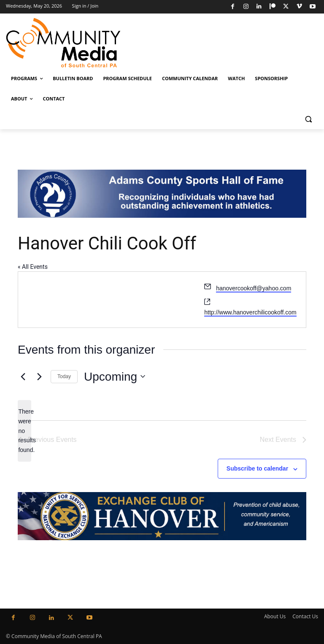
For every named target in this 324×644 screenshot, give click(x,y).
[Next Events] (39, 376)
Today (64, 376)
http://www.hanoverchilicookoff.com (250, 312)
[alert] (24, 431)
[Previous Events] (23, 376)
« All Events (33, 267)
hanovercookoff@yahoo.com (254, 288)
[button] (308, 119)
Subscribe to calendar (257, 468)
